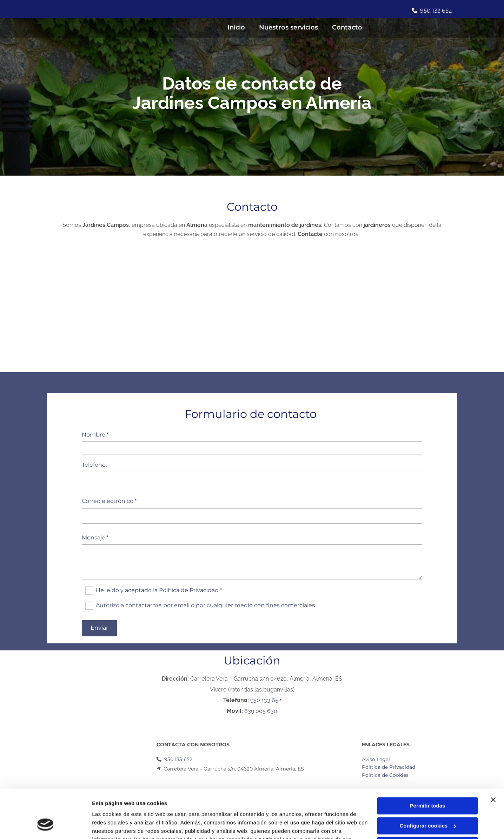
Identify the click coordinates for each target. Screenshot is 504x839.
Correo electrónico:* (109, 501)
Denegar (427, 803)
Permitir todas (428, 764)
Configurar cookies (428, 783)
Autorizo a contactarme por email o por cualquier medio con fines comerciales (205, 605)
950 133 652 (436, 11)
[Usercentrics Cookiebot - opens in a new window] (45, 825)
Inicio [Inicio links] (236, 27)
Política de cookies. (143, 806)
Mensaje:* (95, 538)
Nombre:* (95, 435)
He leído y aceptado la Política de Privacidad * (159, 590)
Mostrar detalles (112, 825)
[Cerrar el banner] (493, 758)
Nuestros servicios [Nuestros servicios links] (289, 27)
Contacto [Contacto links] (347, 27)
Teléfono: (94, 465)
